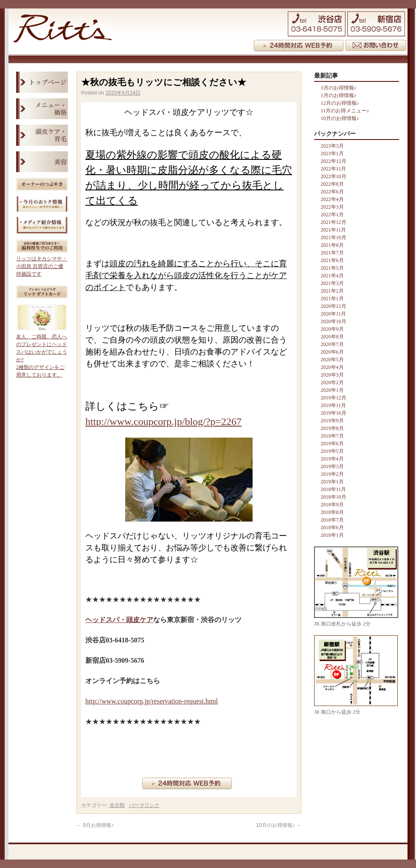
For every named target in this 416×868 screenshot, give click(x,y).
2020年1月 (332, 390)
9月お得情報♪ (95, 825)
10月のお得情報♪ (279, 825)
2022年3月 (332, 207)
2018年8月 (332, 512)
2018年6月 (332, 527)
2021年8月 (332, 245)
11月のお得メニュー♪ (345, 111)
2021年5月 (332, 268)
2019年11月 (334, 405)
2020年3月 (332, 375)
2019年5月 (332, 451)
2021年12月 (334, 222)
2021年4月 (332, 276)
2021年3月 (332, 283)
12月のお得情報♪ (340, 103)
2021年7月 (332, 253)
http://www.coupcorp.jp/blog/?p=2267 (163, 421)
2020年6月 (332, 352)
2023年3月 (332, 146)
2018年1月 (332, 535)
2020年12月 (334, 306)
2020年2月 (332, 382)
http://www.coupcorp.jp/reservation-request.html (152, 701)
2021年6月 (332, 260)
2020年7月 (332, 344)
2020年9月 (332, 329)
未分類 (117, 805)
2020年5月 (332, 360)
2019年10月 (334, 413)
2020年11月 (334, 314)
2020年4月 (332, 367)
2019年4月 (332, 459)
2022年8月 (332, 184)
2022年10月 (334, 176)
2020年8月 (332, 337)
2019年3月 (332, 466)
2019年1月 (332, 482)
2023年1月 (332, 154)
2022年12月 (334, 161)
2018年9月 (332, 505)
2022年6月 (332, 192)
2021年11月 (334, 230)
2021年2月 (332, 291)
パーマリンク (144, 805)
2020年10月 (334, 321)
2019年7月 (332, 436)
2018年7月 (332, 520)
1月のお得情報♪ (339, 95)
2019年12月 (334, 398)
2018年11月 (334, 489)
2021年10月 (334, 237)
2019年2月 (332, 474)
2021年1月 (332, 299)
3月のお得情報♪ (339, 88)
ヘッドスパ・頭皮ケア (119, 620)
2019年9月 (332, 421)
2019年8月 (332, 428)
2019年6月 (332, 444)
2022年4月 (332, 199)
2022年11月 (334, 169)
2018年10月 (334, 497)
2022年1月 (332, 215)
